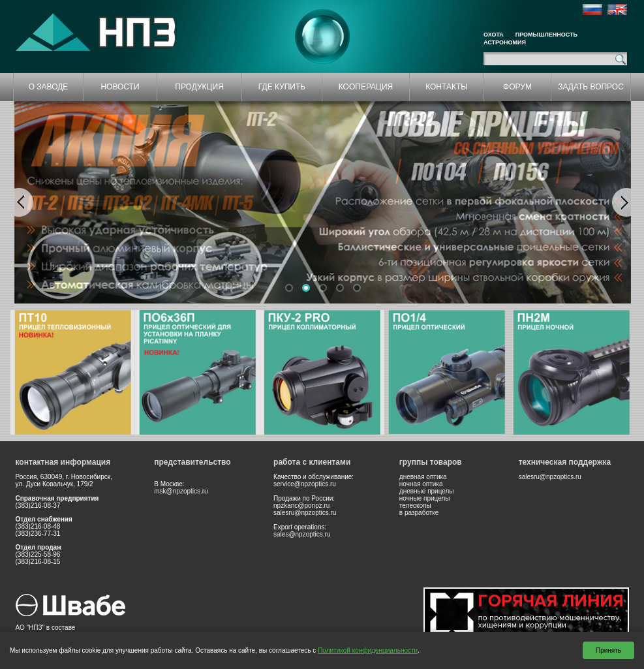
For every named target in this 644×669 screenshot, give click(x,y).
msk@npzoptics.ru (181, 491)
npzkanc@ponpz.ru (301, 506)
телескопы (415, 506)
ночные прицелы (425, 498)
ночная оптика (421, 484)
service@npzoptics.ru (305, 484)
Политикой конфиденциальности (368, 650)
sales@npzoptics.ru (302, 534)
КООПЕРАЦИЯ (366, 87)
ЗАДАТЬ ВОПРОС (591, 87)
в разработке (419, 513)
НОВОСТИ (120, 87)
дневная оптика (423, 477)
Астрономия (505, 42)
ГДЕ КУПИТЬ (282, 87)
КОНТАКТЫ (447, 87)
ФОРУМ (517, 87)
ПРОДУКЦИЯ (199, 87)
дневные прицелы (427, 491)
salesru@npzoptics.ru (305, 513)
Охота (494, 35)
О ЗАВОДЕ (49, 87)
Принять (608, 650)
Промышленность (546, 35)
